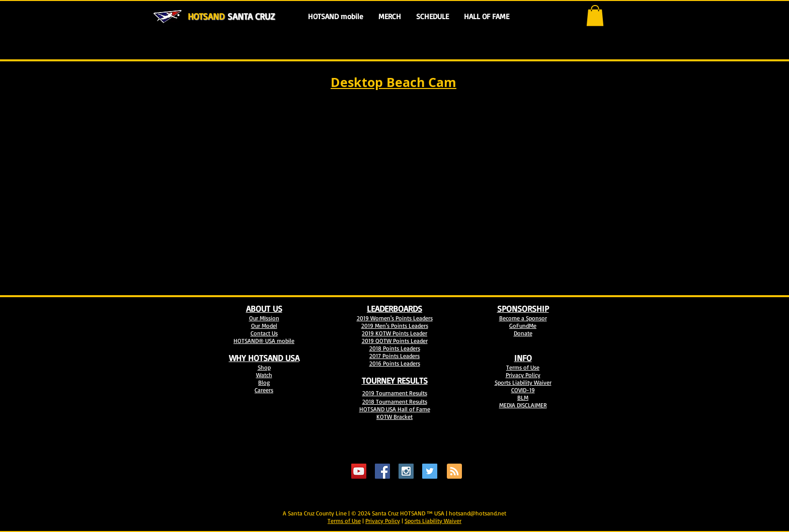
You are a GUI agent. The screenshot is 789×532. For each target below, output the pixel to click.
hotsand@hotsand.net (478, 513)
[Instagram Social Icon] (406, 471)
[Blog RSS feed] (454, 472)
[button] (595, 16)
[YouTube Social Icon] (359, 471)
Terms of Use (344, 521)
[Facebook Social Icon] (382, 471)
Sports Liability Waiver (433, 521)
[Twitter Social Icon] (430, 471)
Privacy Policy (383, 521)
